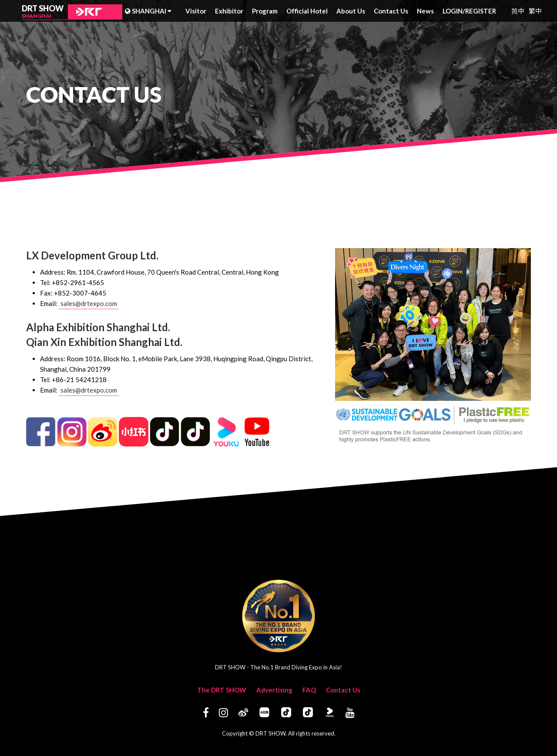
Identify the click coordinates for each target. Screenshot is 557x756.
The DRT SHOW (222, 690)
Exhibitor (229, 11)
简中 (518, 11)
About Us (351, 11)
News (425, 11)
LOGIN (454, 11)
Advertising (274, 690)
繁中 (535, 11)
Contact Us (391, 11)
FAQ (309, 690)
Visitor (196, 11)
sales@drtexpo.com (89, 303)
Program (265, 11)
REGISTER (481, 11)
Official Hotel (307, 11)
